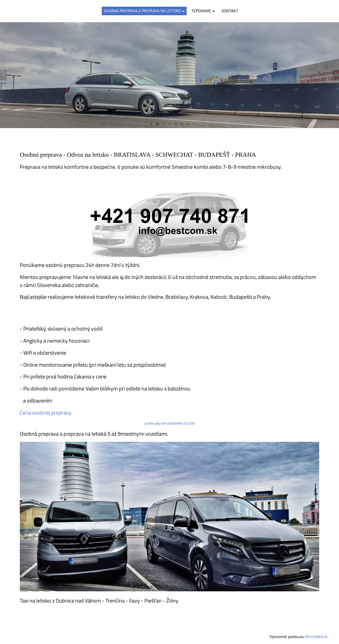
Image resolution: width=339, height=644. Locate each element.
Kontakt (230, 11)
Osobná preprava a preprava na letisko (144, 11)
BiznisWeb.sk (316, 637)
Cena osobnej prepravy (46, 413)
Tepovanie (203, 11)
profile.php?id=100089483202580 (169, 423)
